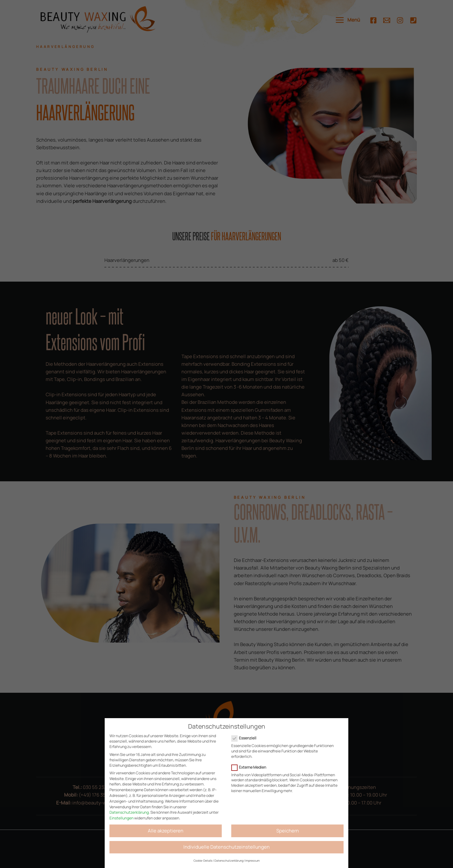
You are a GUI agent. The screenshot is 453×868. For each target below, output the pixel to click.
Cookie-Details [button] (203, 861)
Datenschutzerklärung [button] (229, 861)
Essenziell (246, 738)
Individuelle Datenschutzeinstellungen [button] (226, 847)
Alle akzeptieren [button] (166, 831)
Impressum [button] (253, 861)
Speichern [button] (288, 831)
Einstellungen (121, 818)
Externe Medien (251, 767)
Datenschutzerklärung (129, 812)
